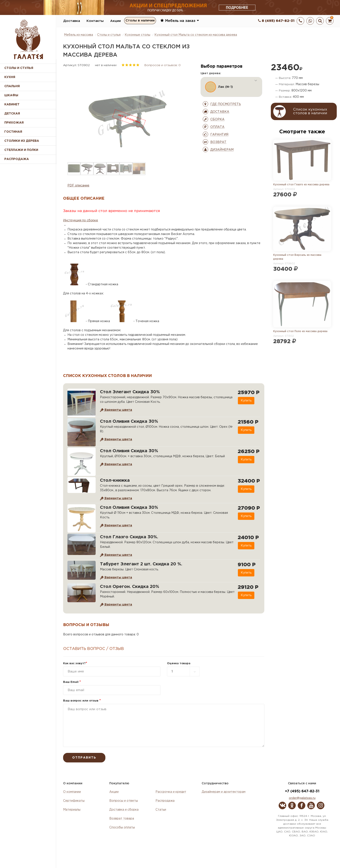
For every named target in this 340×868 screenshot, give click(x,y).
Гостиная (13, 132)
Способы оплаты (122, 827)
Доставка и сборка (124, 810)
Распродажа (165, 801)
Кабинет (12, 104)
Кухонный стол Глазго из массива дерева (301, 185)
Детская (12, 114)
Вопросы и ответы (124, 801)
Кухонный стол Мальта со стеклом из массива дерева (196, 35)
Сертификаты (74, 801)
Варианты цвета (116, 410)
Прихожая (14, 123)
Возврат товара (122, 819)
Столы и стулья (19, 68)
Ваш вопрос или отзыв (82, 701)
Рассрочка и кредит (171, 792)
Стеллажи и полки (21, 150)
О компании (72, 792)
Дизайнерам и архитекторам (224, 792)
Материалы (72, 810)
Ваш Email (72, 682)
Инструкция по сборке (81, 220)
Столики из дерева (22, 141)
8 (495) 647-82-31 (276, 21)
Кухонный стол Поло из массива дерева (300, 331)
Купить (246, 401)
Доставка (72, 21)
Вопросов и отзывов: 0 (163, 65)
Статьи (161, 810)
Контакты (95, 21)
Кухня (10, 77)
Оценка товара (179, 663)
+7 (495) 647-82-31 (302, 791)
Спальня (12, 86)
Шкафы (11, 95)
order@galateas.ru (302, 798)
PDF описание (78, 186)
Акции (115, 21)
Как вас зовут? (75, 663)
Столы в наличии (140, 21)
